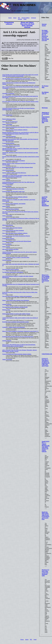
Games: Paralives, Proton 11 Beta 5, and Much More (16, 257)
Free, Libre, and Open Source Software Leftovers (15, 130)
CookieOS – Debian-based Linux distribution (14, 327)
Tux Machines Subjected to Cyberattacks (13, 272)
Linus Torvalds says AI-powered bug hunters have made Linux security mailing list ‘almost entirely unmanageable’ (20, 75)
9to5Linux (45, 108)
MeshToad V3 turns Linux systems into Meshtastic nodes (45, 573)
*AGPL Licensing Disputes (9, 136)
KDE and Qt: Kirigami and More (10, 249)
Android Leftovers (7, 260)
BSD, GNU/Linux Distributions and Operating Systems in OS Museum (20, 127)
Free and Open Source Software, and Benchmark (15, 307)
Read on (5, 58)
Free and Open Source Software (11, 209)
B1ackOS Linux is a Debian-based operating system (16, 322)
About (15, 18)
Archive (20, 19)
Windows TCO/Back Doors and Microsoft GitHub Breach (17, 241)
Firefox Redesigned (7, 115)
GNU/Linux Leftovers (8, 225)
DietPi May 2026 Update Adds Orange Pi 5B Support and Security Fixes (46, 516)
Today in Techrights (7, 124)
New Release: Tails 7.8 (45, 93)
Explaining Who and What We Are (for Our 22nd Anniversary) (18, 337)
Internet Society (44, 25)
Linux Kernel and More (8, 170)
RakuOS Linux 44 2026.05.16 (10, 122)
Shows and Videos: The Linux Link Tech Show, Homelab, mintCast (27, 25)
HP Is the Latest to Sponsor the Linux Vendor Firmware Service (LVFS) (20, 102)
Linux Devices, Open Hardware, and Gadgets (14, 204)
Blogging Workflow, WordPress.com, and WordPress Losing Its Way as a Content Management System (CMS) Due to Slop (20, 133)
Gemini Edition (26, 18)
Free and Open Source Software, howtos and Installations (17, 296)
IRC (19, 18)
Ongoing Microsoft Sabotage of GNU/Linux (13, 189)
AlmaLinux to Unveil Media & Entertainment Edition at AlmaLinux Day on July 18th (46, 118)
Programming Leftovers (9, 23)
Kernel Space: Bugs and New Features (12, 228)
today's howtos (6, 179)
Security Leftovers (7, 186)
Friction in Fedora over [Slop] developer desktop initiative (17, 354)
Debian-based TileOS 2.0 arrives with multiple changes (16, 314)
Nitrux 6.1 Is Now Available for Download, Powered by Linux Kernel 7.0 (46, 279)
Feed (25, 19)
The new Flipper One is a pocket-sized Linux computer (16, 79)
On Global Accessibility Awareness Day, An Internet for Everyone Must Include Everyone (45, 35)
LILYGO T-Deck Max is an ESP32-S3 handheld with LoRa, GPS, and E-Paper (46, 362)
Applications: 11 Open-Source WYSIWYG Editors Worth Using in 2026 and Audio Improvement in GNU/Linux (20, 176)
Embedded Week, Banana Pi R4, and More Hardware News (18, 167)
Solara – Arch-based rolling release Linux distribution (16, 300)
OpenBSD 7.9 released (8, 93)
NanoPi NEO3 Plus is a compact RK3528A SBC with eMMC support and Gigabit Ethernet (46, 446)
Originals (33, 18)
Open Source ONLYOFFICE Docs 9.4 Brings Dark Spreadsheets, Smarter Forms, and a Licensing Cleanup (19, 345)
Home (10, 18)
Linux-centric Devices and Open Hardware (13, 230)
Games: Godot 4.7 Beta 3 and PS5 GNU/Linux (14, 173)
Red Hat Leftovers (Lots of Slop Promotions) (14, 161)
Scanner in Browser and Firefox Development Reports (16, 236)
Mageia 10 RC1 (6, 310)
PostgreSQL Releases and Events (11, 146)
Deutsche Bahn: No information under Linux (13, 192)
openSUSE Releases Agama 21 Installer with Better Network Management (45, 201)
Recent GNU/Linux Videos (9, 119)
